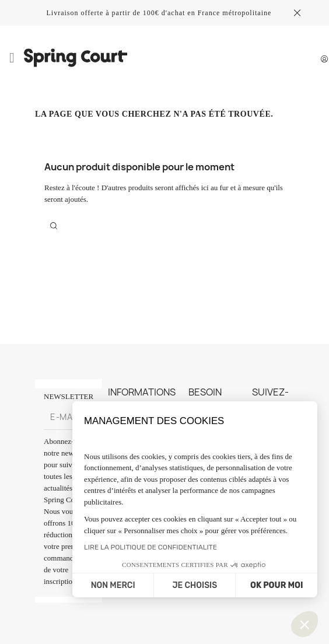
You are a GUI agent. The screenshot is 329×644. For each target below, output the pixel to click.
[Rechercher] (54, 225)
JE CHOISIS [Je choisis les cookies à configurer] (195, 585)
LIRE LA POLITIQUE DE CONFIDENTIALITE (150, 547)
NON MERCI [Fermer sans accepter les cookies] (113, 585)
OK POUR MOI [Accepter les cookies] (276, 585)
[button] (304, 624)
